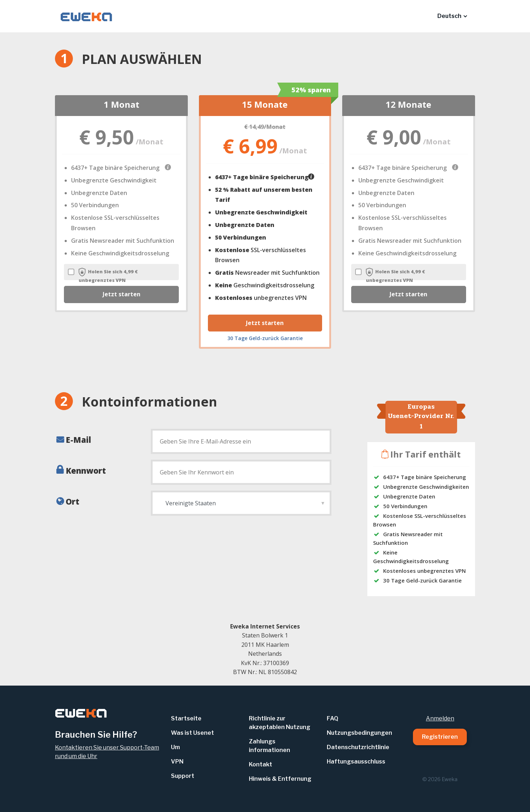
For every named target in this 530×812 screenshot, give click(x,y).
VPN (177, 762)
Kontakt (261, 764)
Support (183, 776)
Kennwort (86, 470)
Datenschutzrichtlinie (358, 747)
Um (175, 747)
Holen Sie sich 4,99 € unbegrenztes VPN (103, 275)
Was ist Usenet (192, 733)
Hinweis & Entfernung (280, 779)
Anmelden (440, 718)
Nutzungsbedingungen (359, 733)
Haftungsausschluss (356, 762)
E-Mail (78, 440)
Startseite (186, 718)
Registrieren (440, 737)
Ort (73, 501)
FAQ (333, 718)
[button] (452, 16)
